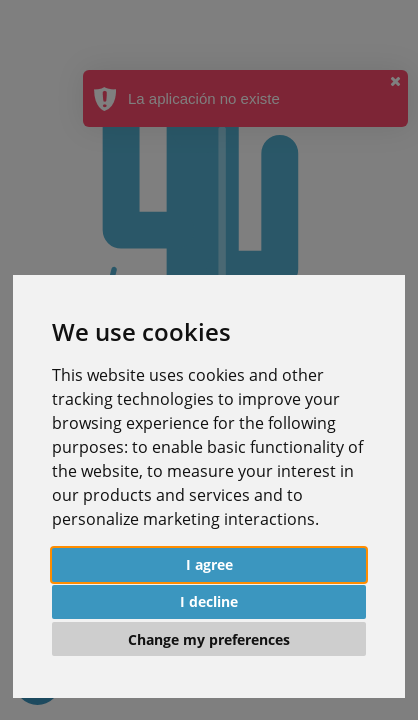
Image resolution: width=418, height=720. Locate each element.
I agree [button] (209, 564)
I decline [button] (209, 601)
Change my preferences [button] (209, 639)
